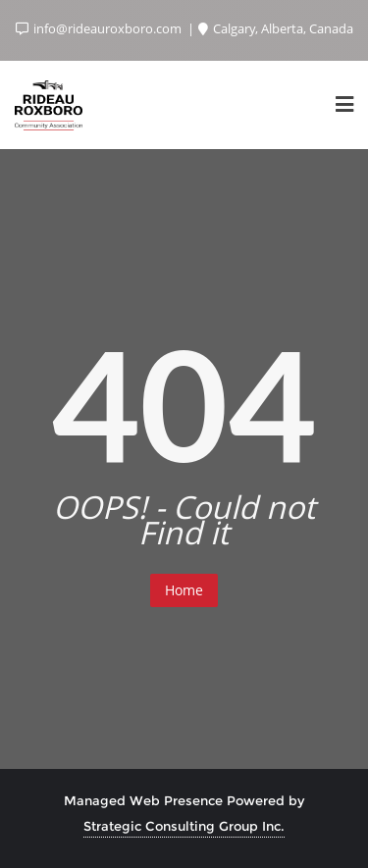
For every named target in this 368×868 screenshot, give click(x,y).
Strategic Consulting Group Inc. (184, 826)
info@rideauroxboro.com (100, 28)
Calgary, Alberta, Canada (276, 28)
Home (184, 590)
